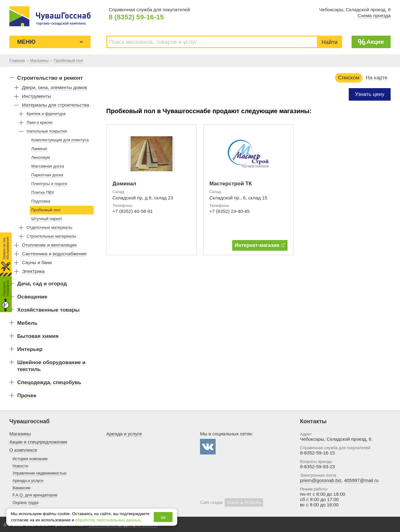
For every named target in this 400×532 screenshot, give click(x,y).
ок (163, 517)
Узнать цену (370, 94)
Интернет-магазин (260, 245)
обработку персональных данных (108, 520)
